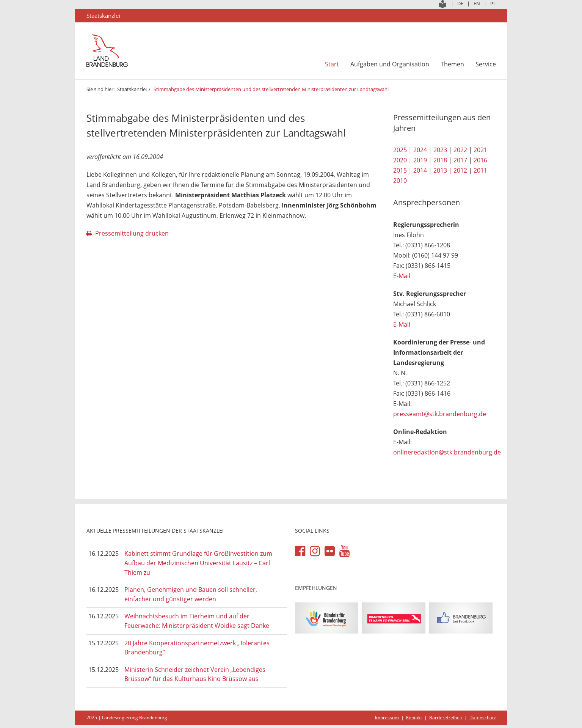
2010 (400, 181)
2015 (400, 170)
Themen (452, 64)
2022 (460, 150)
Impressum (387, 718)
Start (332, 64)
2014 (420, 170)
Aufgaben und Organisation (390, 64)
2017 (460, 160)
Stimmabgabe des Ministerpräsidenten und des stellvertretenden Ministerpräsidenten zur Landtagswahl (271, 89)
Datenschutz (483, 718)
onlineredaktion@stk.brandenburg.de (447, 452)
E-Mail (402, 276)
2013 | (443, 170)
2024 (420, 150)
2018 (440, 160)
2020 (400, 160)
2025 (400, 150)
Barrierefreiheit (446, 718)
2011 (480, 170)
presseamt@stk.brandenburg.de (440, 414)
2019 (420, 160)
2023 (440, 150)
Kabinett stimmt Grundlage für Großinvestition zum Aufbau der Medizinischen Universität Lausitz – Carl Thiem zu (198, 563)
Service (486, 64)
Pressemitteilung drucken (132, 233)
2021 (480, 150)
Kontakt (414, 718)
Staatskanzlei (132, 89)
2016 (480, 160)
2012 (460, 170)
